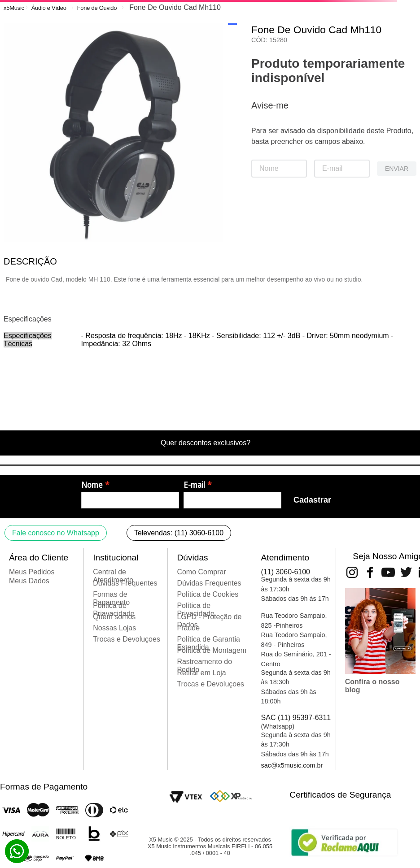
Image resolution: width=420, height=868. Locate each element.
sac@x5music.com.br (292, 765)
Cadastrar (312, 500)
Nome (92, 485)
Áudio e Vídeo (49, 8)
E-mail (194, 485)
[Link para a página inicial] (14, 8)
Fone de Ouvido (97, 8)
